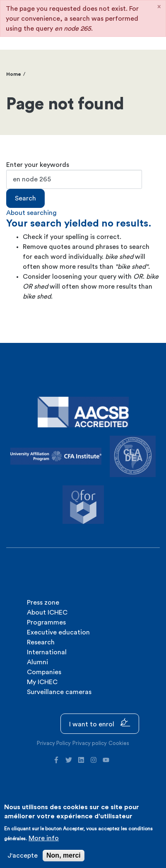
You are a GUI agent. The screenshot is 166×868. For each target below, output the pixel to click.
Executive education (58, 632)
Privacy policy (90, 743)
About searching (31, 213)
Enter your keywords (38, 165)
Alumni (37, 662)
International (47, 652)
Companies (44, 672)
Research (41, 642)
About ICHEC (47, 612)
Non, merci (64, 855)
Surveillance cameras (59, 692)
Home (14, 74)
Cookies (119, 743)
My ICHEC (42, 682)
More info (44, 838)
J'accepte (23, 856)
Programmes (46, 622)
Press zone (43, 603)
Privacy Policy (54, 743)
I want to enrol (100, 723)
